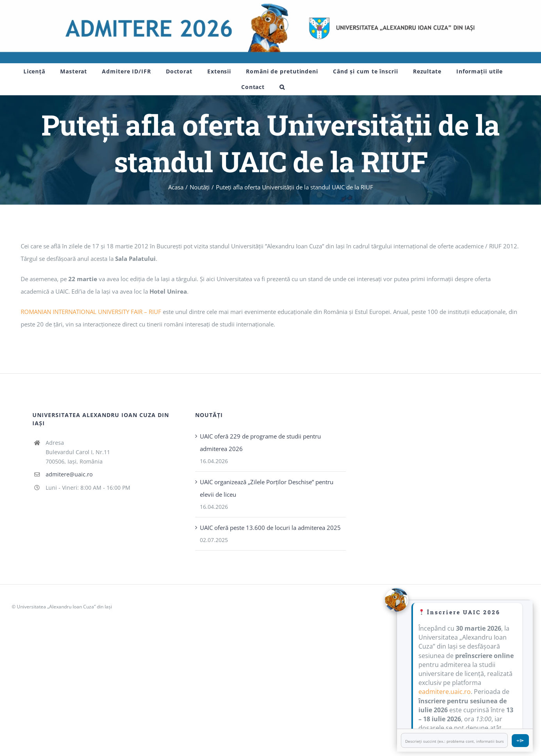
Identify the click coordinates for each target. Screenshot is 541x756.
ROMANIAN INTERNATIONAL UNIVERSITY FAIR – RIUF (91, 312)
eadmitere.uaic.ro (445, 692)
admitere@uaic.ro (69, 474)
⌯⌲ (520, 740)
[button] (282, 87)
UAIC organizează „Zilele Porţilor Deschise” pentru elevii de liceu (267, 488)
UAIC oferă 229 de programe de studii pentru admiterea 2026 (260, 442)
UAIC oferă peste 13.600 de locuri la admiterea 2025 (270, 528)
